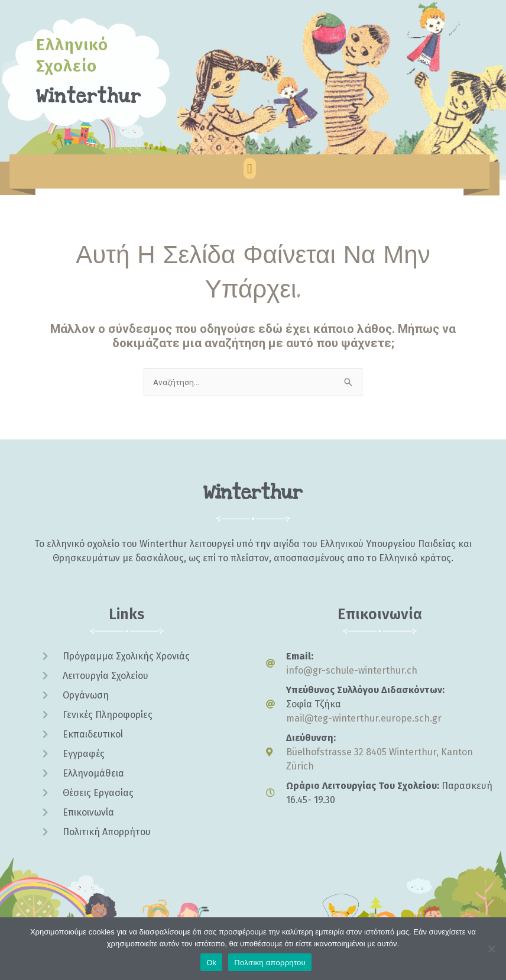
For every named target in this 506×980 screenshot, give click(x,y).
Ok (211, 963)
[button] (250, 169)
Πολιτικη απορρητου (270, 963)
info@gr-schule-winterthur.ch (352, 670)
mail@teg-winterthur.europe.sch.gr (364, 718)
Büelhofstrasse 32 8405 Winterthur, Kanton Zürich (379, 759)
